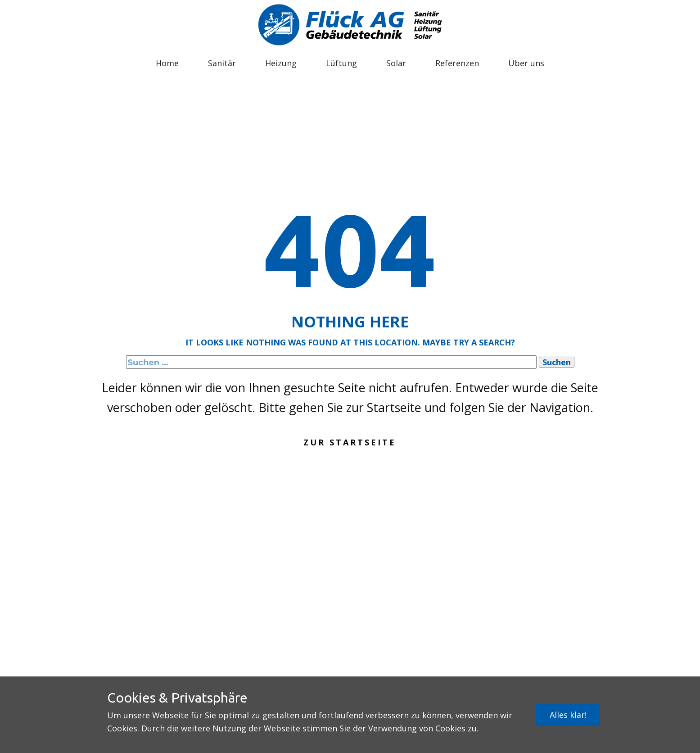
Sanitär (222, 63)
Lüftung (341, 63)
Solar (396, 63)
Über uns (526, 63)
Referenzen (457, 63)
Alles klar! (568, 715)
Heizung (281, 63)
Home (167, 63)
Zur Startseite (350, 442)
